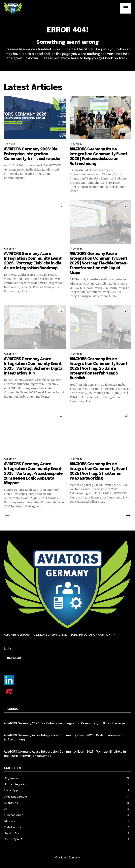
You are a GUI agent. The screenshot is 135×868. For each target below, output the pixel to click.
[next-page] (128, 516)
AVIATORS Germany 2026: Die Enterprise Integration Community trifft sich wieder (33, 154)
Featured (10, 144)
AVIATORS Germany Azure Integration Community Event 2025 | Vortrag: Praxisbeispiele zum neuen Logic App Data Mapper (33, 474)
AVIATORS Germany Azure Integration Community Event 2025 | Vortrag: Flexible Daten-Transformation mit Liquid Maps (99, 263)
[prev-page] (7, 516)
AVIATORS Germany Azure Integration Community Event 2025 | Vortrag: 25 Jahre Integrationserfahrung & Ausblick (98, 369)
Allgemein (76, 144)
